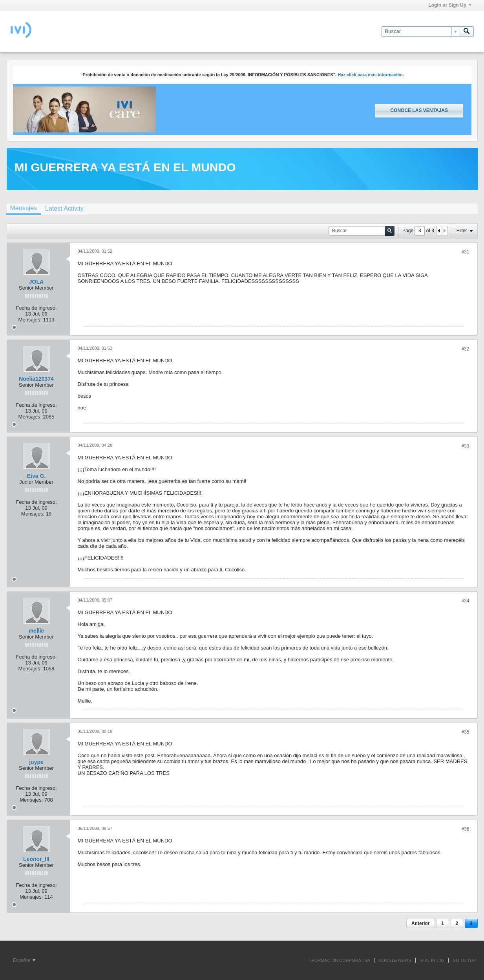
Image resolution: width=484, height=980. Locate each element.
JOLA (36, 282)
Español (24, 960)
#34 (465, 601)
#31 (465, 252)
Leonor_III (36, 859)
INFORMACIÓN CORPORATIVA (339, 960)
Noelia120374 (36, 379)
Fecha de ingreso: (36, 308)
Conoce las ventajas (419, 110)
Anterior (421, 923)
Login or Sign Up (450, 5)
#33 (465, 446)
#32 (465, 349)
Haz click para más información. (371, 75)
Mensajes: (30, 320)
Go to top (464, 960)
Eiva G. (36, 476)
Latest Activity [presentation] (64, 208)
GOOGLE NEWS (395, 960)
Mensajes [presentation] (24, 208)
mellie (37, 631)
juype (36, 762)
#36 (465, 829)
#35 (465, 732)
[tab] (24, 209)
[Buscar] (421, 31)
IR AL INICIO (432, 960)
